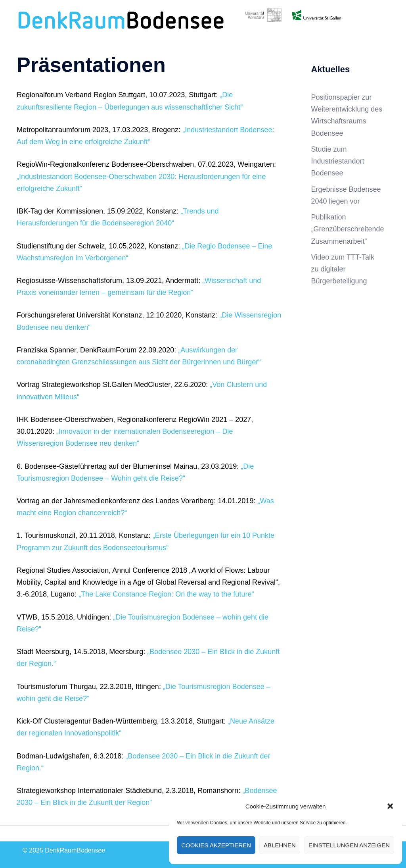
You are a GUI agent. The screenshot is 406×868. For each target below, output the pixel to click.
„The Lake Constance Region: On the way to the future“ (166, 594)
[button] (390, 806)
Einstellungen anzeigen (349, 845)
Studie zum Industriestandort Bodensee (338, 161)
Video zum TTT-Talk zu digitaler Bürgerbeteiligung (343, 269)
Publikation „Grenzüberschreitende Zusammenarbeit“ (348, 229)
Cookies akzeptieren (216, 845)
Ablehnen (280, 845)
